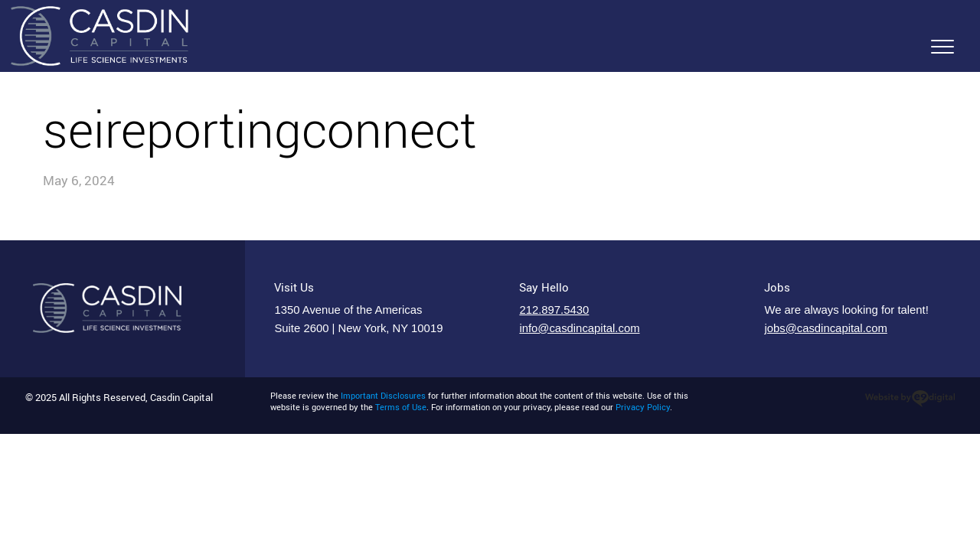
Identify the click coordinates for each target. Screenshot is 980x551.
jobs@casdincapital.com (825, 328)
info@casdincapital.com (579, 328)
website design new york (910, 399)
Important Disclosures (383, 396)
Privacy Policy (643, 407)
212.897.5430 (554, 310)
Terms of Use (401, 407)
